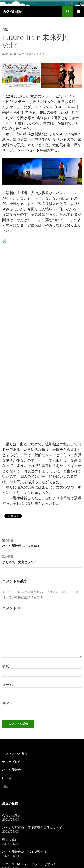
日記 (5, 29)
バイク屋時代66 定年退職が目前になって (32, 684)
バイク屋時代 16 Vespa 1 (42, 399)
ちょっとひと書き (15, 610)
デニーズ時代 (12, 618)
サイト (8, 560)
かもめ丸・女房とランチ (42, 415)
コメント (12, 464)
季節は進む (10, 696)
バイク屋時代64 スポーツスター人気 (29, 744)
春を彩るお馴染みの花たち (21, 732)
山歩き (7, 634)
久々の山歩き (12, 672)
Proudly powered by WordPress (21, 862)
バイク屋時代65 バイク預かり (24, 708)
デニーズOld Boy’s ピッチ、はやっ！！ (31, 720)
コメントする (37, 54)
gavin (23, 54)
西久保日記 (12, 11)
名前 (6, 522)
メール (8, 541)
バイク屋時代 (12, 626)
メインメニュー (79, 11)
